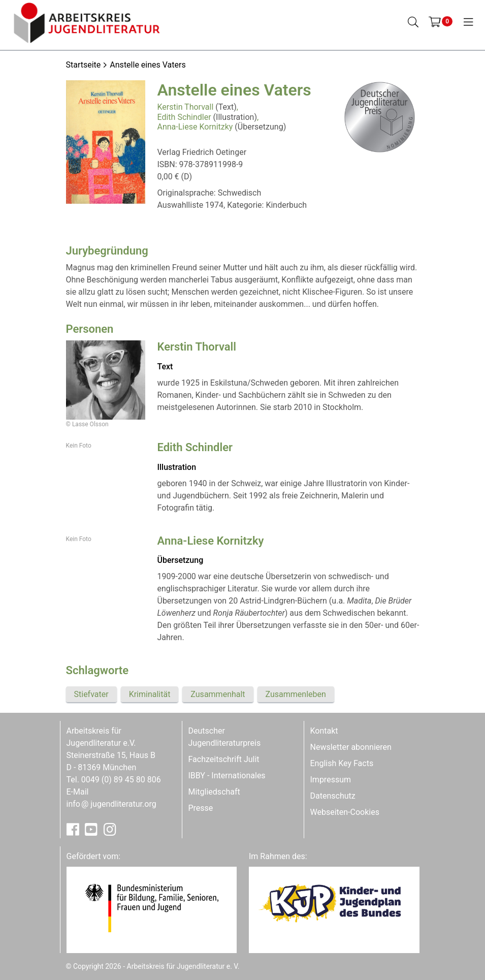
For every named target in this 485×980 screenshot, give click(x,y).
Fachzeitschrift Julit (224, 759)
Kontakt (324, 731)
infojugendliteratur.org (111, 804)
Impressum (331, 780)
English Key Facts (342, 763)
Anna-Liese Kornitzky (195, 127)
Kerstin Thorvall (186, 107)
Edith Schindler (184, 117)
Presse (201, 808)
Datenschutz (333, 796)
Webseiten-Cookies (345, 812)
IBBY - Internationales (227, 776)
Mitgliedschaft (214, 792)
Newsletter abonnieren (351, 747)
